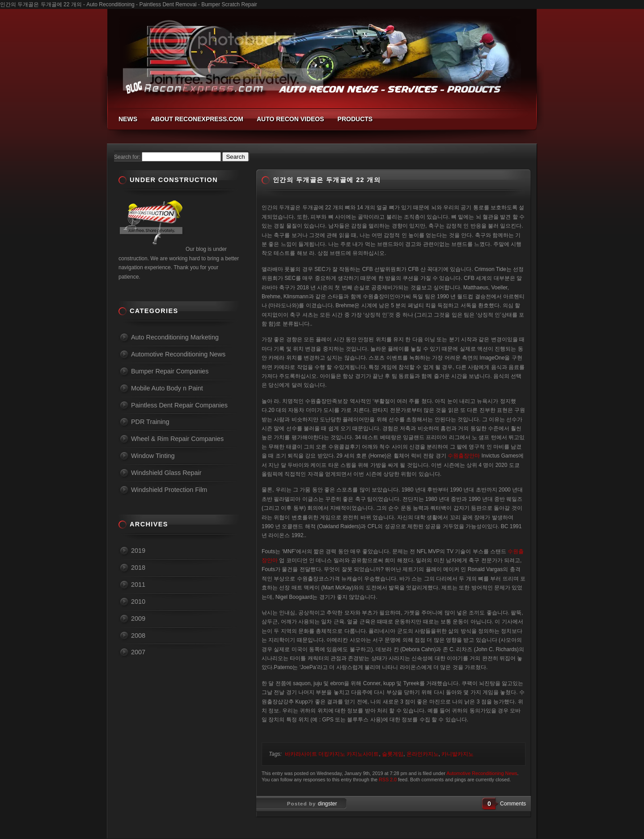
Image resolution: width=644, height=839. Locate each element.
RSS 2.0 (388, 780)
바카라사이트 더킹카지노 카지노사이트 (332, 754)
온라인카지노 (423, 754)
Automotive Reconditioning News (482, 773)
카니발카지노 (458, 754)
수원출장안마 (464, 456)
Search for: (127, 157)
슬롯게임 (393, 754)
